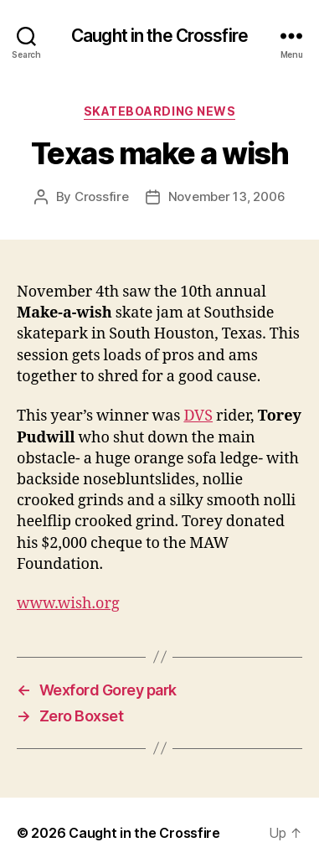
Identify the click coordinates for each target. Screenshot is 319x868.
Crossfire (102, 196)
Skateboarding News (159, 111)
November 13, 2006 (227, 196)
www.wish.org (68, 604)
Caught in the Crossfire (159, 36)
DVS (198, 416)
